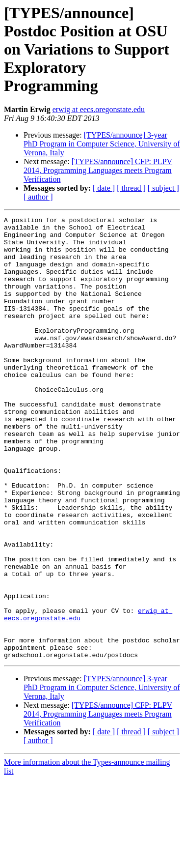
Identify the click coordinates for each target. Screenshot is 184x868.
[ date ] (104, 188)
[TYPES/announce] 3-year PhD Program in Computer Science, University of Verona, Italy (102, 144)
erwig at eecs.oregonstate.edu (99, 109)
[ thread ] (131, 188)
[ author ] (38, 197)
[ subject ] (163, 188)
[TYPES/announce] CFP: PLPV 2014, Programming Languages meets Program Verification (98, 170)
